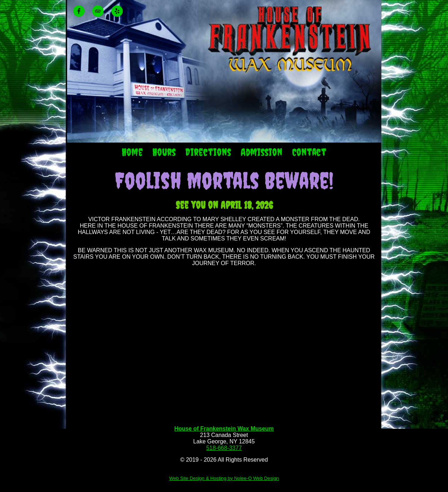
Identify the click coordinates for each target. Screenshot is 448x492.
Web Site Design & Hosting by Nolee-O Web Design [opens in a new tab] (224, 478)
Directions (208, 152)
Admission (261, 152)
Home (132, 152)
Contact (309, 152)
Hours (164, 152)
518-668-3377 (224, 448)
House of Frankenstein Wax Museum (224, 429)
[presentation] (82, 12)
